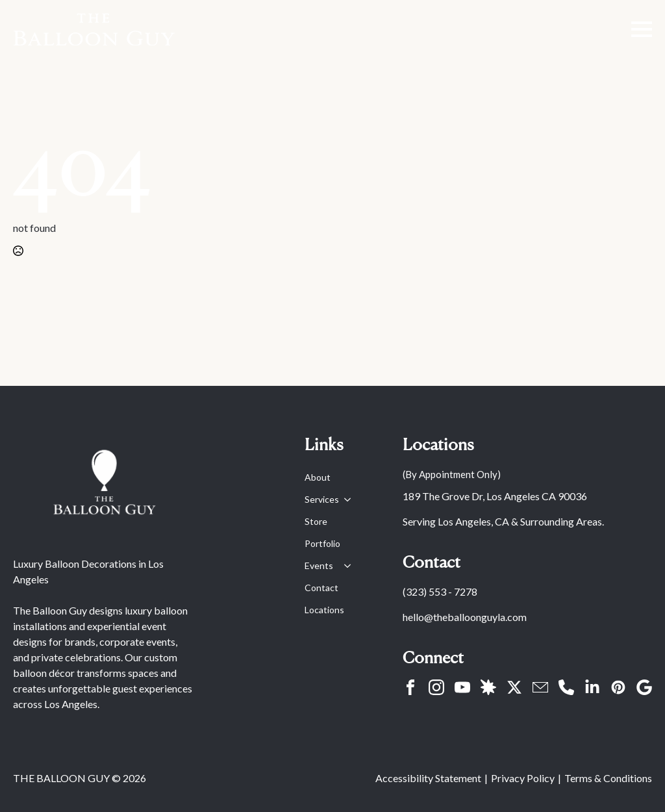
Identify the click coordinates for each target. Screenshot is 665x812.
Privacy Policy (523, 778)
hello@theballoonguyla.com (465, 617)
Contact (321, 588)
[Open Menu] (642, 29)
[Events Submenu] (345, 566)
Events (319, 565)
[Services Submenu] (345, 500)
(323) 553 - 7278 (440, 591)
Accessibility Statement (428, 778)
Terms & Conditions (608, 778)
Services (322, 499)
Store (316, 521)
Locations (324, 610)
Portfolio (322, 543)
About (318, 477)
